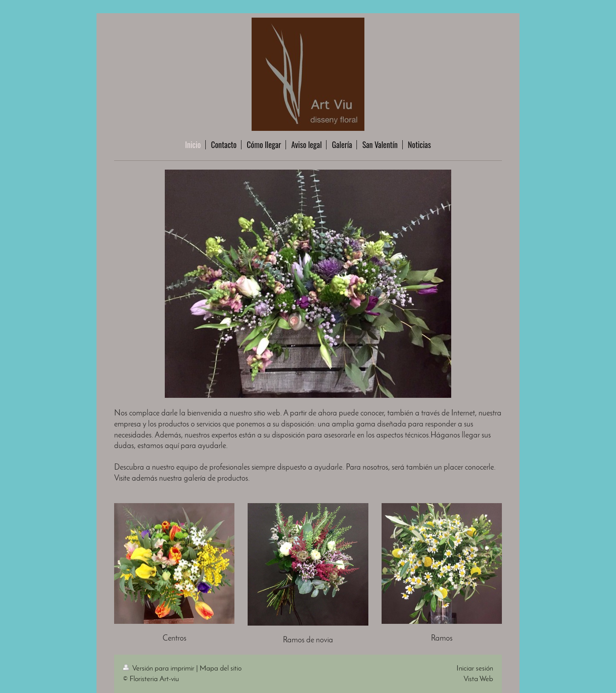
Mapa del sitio (221, 669)
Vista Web (478, 679)
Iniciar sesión (475, 669)
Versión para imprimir (160, 669)
